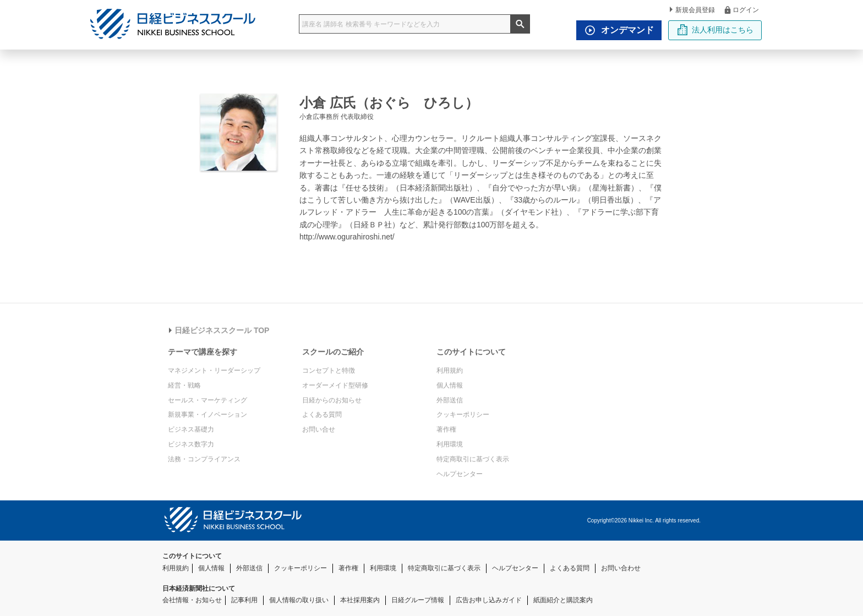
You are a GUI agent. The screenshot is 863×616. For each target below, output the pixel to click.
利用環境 (450, 444)
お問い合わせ (621, 568)
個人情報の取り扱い (299, 600)
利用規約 (450, 370)
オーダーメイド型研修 (335, 385)
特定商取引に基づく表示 (473, 459)
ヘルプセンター (460, 474)
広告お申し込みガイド (489, 600)
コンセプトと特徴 (329, 370)
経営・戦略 (184, 385)
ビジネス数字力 (191, 444)
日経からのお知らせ (332, 400)
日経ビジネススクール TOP (219, 330)
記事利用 (244, 600)
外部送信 (450, 400)
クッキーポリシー (463, 415)
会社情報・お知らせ (192, 600)
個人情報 (450, 385)
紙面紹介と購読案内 (563, 600)
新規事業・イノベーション (207, 415)
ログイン (741, 10)
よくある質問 (322, 415)
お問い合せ (319, 429)
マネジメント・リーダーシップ (214, 370)
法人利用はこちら (715, 30)
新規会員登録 (692, 10)
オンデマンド (616, 30)
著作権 (446, 429)
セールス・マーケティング (207, 400)
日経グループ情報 (418, 600)
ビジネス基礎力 (191, 429)
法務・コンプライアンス (204, 459)
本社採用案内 (360, 600)
